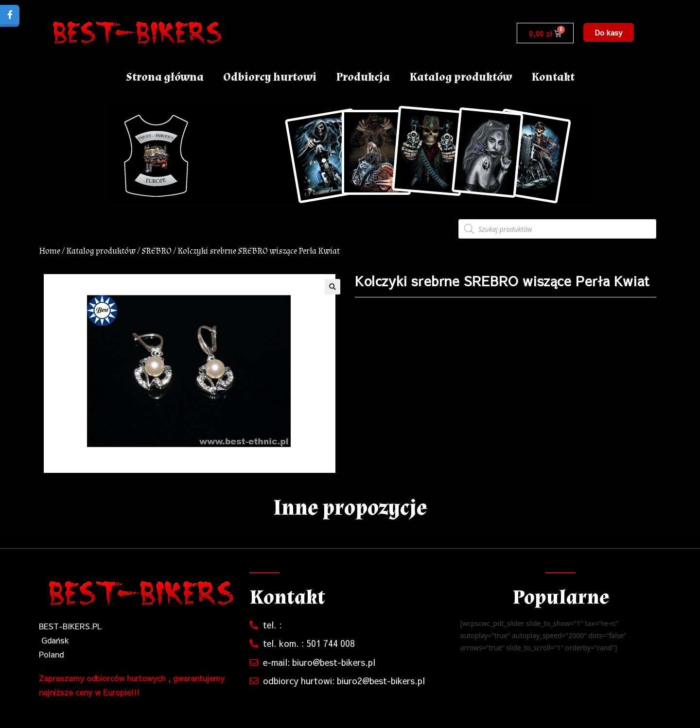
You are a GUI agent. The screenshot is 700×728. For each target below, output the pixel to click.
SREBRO (157, 251)
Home (50, 251)
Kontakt (553, 77)
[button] (609, 32)
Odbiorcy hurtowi (270, 77)
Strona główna (165, 77)
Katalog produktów (461, 77)
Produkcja (363, 77)
